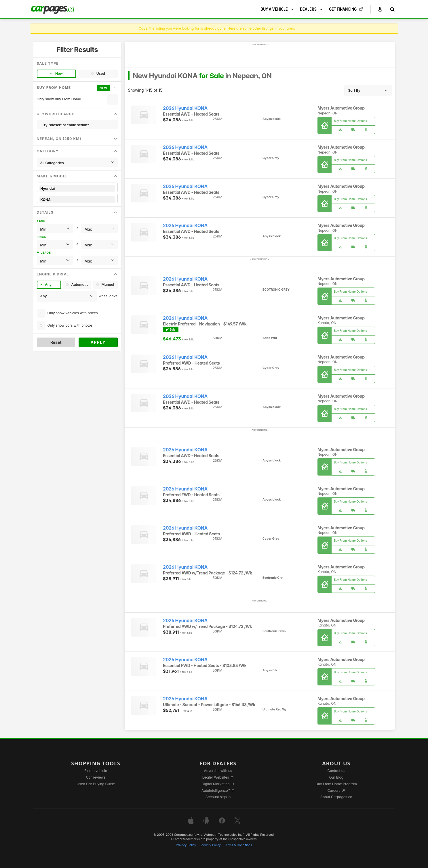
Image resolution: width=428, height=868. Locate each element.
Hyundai (77, 188)
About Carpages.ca (336, 797)
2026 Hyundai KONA (185, 108)
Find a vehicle (96, 771)
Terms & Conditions (238, 845)
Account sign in (218, 797)
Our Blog (336, 777)
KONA (77, 200)
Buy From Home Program (336, 784)
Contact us (336, 771)
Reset (56, 342)
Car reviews (96, 777)
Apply (98, 342)
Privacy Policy (186, 845)
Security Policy (210, 845)
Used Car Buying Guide (96, 784)
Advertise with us (218, 771)
